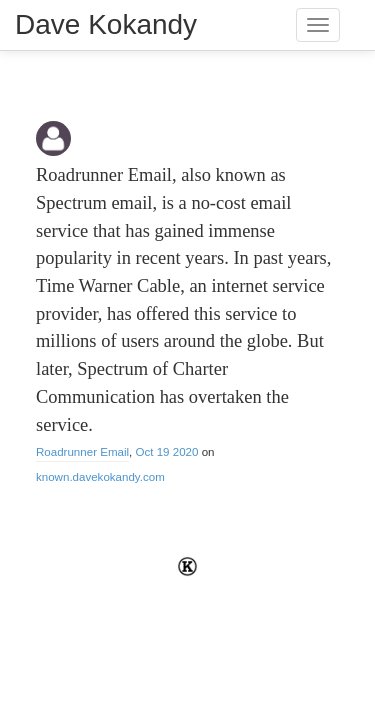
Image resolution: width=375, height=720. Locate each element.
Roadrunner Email (82, 452)
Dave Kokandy (106, 24)
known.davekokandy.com (100, 477)
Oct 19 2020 (167, 452)
